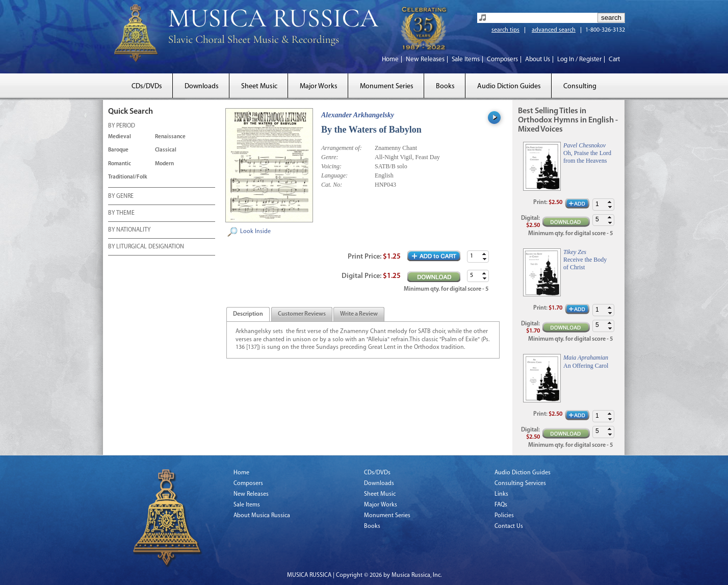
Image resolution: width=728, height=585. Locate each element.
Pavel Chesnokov (584, 145)
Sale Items (466, 59)
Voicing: (331, 166)
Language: (334, 175)
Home (390, 59)
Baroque (118, 150)
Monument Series (387, 86)
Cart (614, 59)
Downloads (202, 86)
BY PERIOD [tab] (122, 126)
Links (501, 494)
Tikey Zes (575, 252)
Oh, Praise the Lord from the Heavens (587, 157)
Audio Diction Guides (509, 86)
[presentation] (248, 315)
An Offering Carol (586, 366)
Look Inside (255, 232)
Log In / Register (579, 59)
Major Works (319, 86)
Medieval (120, 137)
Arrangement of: (342, 148)
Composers (502, 59)
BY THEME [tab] (121, 214)
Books (445, 86)
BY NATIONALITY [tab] (129, 231)
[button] (484, 254)
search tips (505, 30)
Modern (164, 164)
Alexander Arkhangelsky (358, 115)
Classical (166, 150)
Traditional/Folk (128, 177)
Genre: (330, 157)
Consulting (580, 86)
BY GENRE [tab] (121, 197)
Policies (504, 516)
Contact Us (509, 526)
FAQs (501, 505)
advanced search (554, 30)
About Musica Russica (262, 516)
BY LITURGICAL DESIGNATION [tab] (146, 247)
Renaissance (170, 137)
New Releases (425, 59)
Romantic (120, 164)
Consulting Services (520, 484)
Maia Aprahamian (586, 358)
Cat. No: (332, 185)
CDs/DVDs (147, 86)
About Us (538, 59)
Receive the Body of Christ (585, 263)
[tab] (248, 314)
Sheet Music (259, 86)
